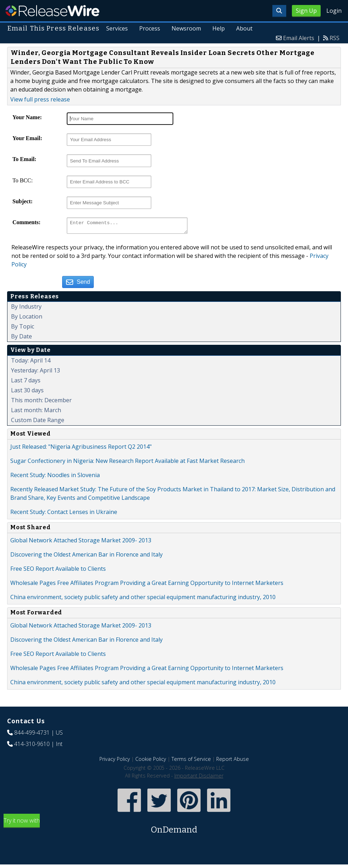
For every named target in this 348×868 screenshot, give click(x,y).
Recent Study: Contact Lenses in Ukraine (64, 514)
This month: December (41, 402)
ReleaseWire (52, 11)
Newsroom (187, 28)
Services (118, 28)
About (244, 28)
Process (150, 28)
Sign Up (306, 11)
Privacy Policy (115, 761)
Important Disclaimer (199, 778)
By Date (21, 338)
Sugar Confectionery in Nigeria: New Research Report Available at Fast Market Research (127, 463)
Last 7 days (26, 382)
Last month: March (36, 412)
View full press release (40, 99)
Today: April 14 (31, 363)
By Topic (23, 328)
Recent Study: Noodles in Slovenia (55, 477)
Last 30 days (27, 392)
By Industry (26, 309)
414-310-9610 (32, 746)
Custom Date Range (38, 422)
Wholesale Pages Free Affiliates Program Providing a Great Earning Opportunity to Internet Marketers (147, 585)
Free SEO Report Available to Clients (58, 571)
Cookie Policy (151, 761)
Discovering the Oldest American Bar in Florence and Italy (86, 557)
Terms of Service (191, 761)
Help (219, 28)
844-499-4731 (32, 735)
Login (334, 11)
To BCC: (23, 180)
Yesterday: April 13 (36, 372)
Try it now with (174, 828)
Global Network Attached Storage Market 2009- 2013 (81, 542)
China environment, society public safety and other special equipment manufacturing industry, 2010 (143, 599)
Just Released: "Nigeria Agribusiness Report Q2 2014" (81, 449)
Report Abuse (233, 761)
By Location (27, 319)
